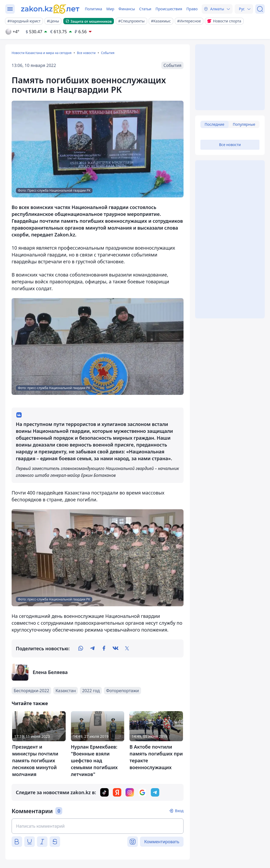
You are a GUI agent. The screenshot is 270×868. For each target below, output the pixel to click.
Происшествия (169, 9)
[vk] (115, 648)
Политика (94, 9)
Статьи (145, 9)
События (108, 53)
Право (192, 9)
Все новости (86, 53)
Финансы (127, 9)
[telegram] (92, 648)
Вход (179, 811)
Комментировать (162, 842)
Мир (110, 9)
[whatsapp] (81, 648)
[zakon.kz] (51, 9)
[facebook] (104, 648)
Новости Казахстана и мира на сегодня (42, 53)
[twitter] (127, 648)
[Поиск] (260, 9)
